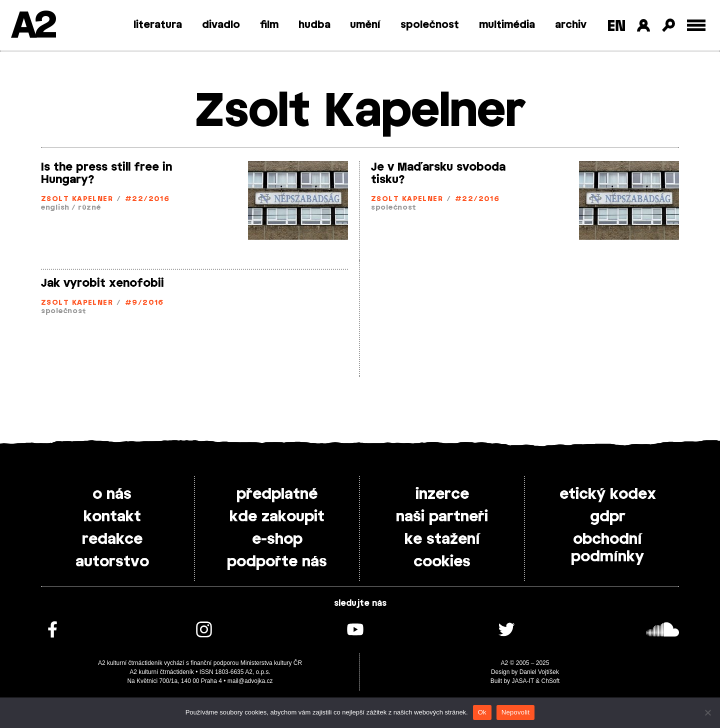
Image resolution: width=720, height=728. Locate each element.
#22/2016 (147, 199)
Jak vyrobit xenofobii (102, 283)
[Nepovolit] (707, 712)
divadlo (221, 25)
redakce (112, 539)
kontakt (112, 517)
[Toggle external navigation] (696, 25)
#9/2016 (144, 303)
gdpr (608, 517)
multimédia (507, 25)
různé (89, 208)
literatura (158, 25)
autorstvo (112, 562)
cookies (442, 562)
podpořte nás (277, 562)
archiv (571, 25)
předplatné (277, 494)
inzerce (442, 494)
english (55, 208)
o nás (112, 494)
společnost (430, 25)
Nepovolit (515, 712)
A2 (33, 26)
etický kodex (608, 494)
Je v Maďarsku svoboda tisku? (438, 173)
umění (365, 25)
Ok (482, 712)
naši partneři (442, 517)
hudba (314, 25)
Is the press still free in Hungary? (106, 173)
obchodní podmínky (607, 548)
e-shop (277, 539)
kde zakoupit (277, 517)
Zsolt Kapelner (77, 199)
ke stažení (442, 539)
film (269, 25)
